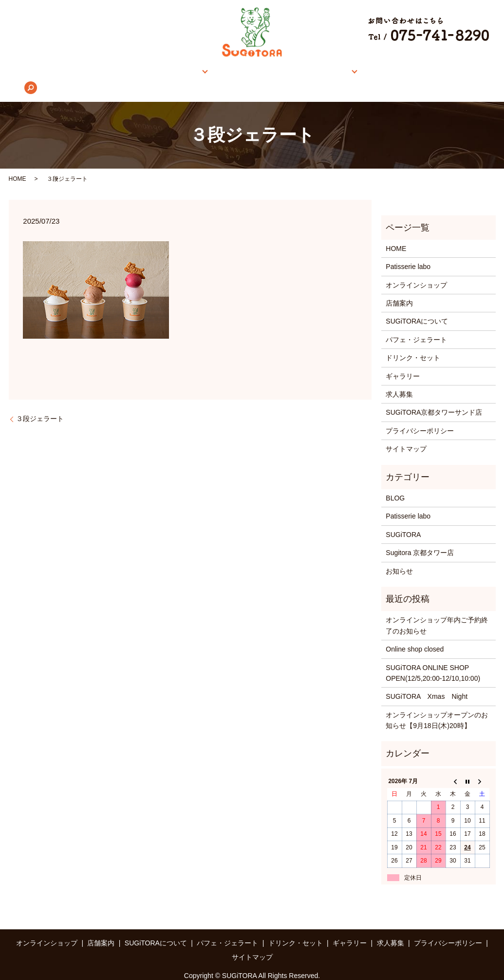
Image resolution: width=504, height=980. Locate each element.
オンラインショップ (118, 73)
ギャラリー (362, 73)
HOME (60, 73)
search (447, 73)
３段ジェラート (40, 404)
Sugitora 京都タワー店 (420, 538)
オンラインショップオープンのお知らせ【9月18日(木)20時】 (437, 705)
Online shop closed (415, 634)
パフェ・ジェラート (416, 325)
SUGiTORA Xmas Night (427, 682)
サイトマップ (406, 434)
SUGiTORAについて (247, 73)
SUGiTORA (403, 519)
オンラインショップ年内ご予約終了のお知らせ (437, 611)
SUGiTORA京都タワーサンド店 (434, 398)
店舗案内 (178, 73)
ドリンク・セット (413, 343)
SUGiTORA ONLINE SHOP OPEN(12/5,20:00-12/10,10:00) (433, 658)
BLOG (395, 483)
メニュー (308, 73)
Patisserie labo (408, 252)
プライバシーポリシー (420, 416)
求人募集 (409, 73)
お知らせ (399, 556)
